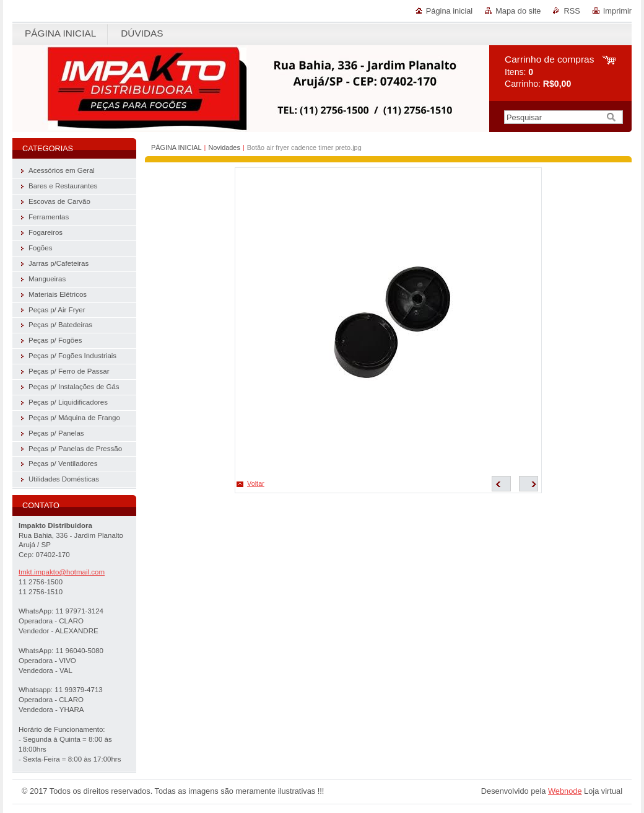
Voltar (256, 483)
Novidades (224, 147)
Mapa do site (518, 11)
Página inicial (449, 11)
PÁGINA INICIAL (176, 147)
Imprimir (617, 11)
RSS (572, 11)
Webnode (565, 791)
